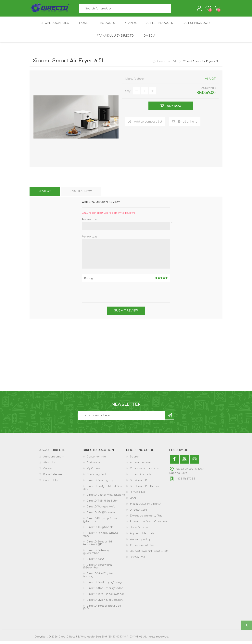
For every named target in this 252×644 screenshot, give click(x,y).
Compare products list (145, 471)
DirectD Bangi (96, 562)
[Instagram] (194, 462)
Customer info (96, 459)
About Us (50, 465)
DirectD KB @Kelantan (102, 515)
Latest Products (141, 477)
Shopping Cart (213, 10)
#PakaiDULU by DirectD (145, 507)
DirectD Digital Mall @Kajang (106, 498)
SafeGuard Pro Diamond (146, 489)
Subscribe (170, 418)
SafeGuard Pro (140, 483)
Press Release (53, 477)
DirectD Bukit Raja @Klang (104, 585)
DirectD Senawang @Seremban (97, 569)
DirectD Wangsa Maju (101, 509)
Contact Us (51, 483)
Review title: (90, 222)
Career (48, 471)
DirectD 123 (137, 495)
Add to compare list (148, 124)
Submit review (126, 313)
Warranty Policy (140, 542)
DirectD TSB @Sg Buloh (103, 504)
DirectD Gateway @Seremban (96, 554)
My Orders (94, 471)
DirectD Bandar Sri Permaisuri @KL (97, 546)
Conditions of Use (142, 548)
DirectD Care (139, 513)
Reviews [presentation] (45, 194)
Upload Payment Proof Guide (149, 554)
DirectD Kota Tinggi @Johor (105, 597)
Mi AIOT (210, 82)
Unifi (133, 501)
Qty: (128, 94)
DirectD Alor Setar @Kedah (105, 591)
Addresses (94, 465)
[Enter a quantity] (145, 94)
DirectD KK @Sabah (100, 530)
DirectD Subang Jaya (101, 483)
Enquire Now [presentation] (81, 194)
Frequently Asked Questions (149, 524)
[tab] (45, 194)
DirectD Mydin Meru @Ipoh (105, 603)
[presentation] (126, 296)
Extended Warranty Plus (146, 518)
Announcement (54, 459)
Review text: (90, 239)
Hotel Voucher (140, 530)
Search (175, 10)
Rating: (89, 281)
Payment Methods (142, 536)
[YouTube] (184, 462)
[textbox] (125, 10)
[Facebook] (174, 462)
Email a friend (188, 124)
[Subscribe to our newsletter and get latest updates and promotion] (122, 418)
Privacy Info (138, 560)
